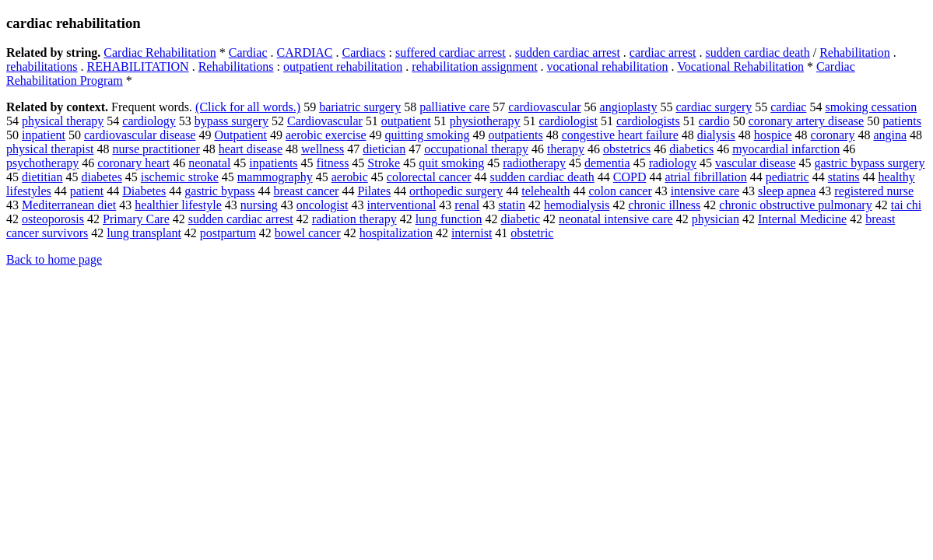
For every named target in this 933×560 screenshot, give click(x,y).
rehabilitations (42, 66)
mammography (275, 177)
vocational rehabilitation (608, 66)
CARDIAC (304, 52)
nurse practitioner (156, 149)
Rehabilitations (236, 66)
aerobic (350, 177)
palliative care (454, 107)
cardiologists (648, 121)
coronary (833, 135)
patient (87, 191)
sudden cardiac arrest (568, 52)
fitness (333, 163)
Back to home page (54, 259)
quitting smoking (428, 135)
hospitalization (396, 233)
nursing (259, 205)
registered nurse (874, 191)
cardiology (149, 121)
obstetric (532, 233)
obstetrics (627, 149)
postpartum (228, 233)
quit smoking (451, 163)
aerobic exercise (326, 135)
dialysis (716, 135)
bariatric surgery (360, 107)
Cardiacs (364, 52)
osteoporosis (53, 219)
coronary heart (133, 163)
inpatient (44, 135)
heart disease (251, 149)
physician (716, 219)
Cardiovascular (325, 121)
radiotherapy (534, 163)
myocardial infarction (786, 149)
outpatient (406, 121)
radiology (673, 163)
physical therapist (50, 149)
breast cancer (307, 191)
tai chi (907, 205)
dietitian (42, 177)
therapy (566, 149)
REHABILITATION (138, 66)
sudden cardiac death (758, 52)
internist (472, 233)
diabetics (691, 149)
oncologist (323, 205)
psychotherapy (42, 163)
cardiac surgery (714, 107)
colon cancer (620, 191)
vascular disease (756, 163)
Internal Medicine (802, 219)
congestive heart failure (620, 135)
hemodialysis (577, 205)
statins (844, 177)
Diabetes (144, 191)
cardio (714, 121)
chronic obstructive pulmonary (795, 205)
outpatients (515, 135)
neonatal (209, 163)
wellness (323, 149)
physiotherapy (485, 121)
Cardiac (248, 52)
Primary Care (136, 219)
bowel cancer (308, 233)
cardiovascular (544, 107)
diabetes (101, 177)
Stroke (384, 163)
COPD (630, 177)
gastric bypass (219, 191)
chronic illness (664, 205)
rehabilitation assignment (474, 66)
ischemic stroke (180, 177)
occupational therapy (476, 149)
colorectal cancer (429, 177)
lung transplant (144, 233)
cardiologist (568, 121)
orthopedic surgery (456, 191)
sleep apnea (787, 191)
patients (902, 121)
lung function (449, 219)
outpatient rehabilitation (343, 66)
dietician (384, 149)
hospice (773, 135)
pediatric (787, 177)
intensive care (705, 191)
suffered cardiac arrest (451, 52)
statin (512, 205)
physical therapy (63, 121)
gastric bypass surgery (870, 163)
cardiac (788, 107)
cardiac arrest (663, 52)
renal (467, 205)
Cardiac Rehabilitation (160, 52)
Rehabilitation (855, 52)
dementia (607, 163)
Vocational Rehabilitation (740, 66)
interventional (401, 205)
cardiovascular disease (140, 135)
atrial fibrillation (705, 177)
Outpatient (240, 135)
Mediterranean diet (69, 205)
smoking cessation (871, 107)
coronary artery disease (806, 121)
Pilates (374, 191)
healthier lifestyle (178, 205)
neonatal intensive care (616, 219)
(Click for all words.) (248, 107)
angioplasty (629, 107)
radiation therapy (354, 219)
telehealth (545, 191)
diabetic (520, 219)
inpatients (273, 163)
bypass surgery (231, 121)
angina (890, 135)
